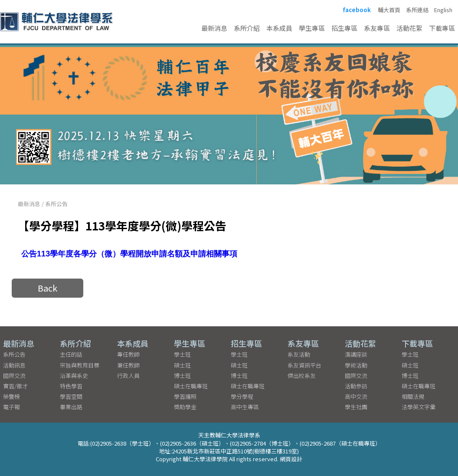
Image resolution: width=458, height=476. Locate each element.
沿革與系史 (74, 376)
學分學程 (242, 396)
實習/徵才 (15, 386)
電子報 (11, 407)
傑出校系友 (302, 376)
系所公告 (56, 204)
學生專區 (312, 28)
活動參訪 (356, 386)
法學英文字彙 (419, 407)
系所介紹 (247, 28)
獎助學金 (185, 407)
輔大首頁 (389, 10)
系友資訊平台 (304, 365)
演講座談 (356, 354)
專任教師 (128, 354)
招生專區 (344, 28)
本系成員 (279, 28)
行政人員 (128, 376)
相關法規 (413, 396)
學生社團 (356, 407)
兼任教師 (128, 365)
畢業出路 (71, 407)
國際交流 (14, 376)
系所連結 (417, 10)
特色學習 (71, 386)
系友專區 (377, 28)
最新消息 (214, 28)
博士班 (182, 376)
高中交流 (356, 396)
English (443, 10)
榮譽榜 (11, 396)
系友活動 (299, 354)
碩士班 (182, 365)
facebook (357, 10)
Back (47, 288)
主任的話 (71, 354)
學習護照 (185, 396)
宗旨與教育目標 (80, 365)
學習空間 (71, 396)
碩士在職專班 (191, 386)
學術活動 (356, 365)
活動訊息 (14, 365)
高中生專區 (245, 407)
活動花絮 (409, 28)
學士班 (182, 354)
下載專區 (442, 28)
